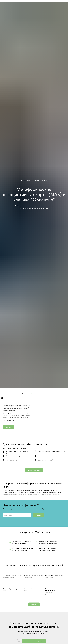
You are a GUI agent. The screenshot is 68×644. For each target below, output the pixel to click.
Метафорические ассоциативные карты (38, 393)
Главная (16, 393)
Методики (22, 393)
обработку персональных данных (27, 520)
